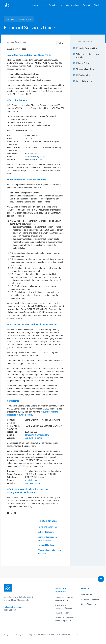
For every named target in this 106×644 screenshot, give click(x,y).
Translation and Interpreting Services (64, 607)
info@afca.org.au (33, 480)
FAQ (30, 19)
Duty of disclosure (46, 532)
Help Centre (11, 19)
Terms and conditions (47, 527)
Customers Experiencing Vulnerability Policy (65, 619)
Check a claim (72, 5)
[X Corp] (12, 514)
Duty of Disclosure (88, 604)
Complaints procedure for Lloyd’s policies (49, 538)
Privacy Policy (83, 63)
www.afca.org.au (32, 483)
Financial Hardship (46, 545)
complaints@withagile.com (37, 435)
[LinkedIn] (15, 514)
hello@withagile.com (13, 607)
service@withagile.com (35, 156)
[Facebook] (8, 514)
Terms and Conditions (90, 599)
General (22, 19)
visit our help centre (34, 438)
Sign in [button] (97, 5)
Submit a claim (56, 5)
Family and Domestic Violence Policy (64, 599)
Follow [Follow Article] (60, 43)
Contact (86, 5)
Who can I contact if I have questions (50, 552)
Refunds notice (83, 75)
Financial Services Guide (87, 48)
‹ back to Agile (39, 5)
